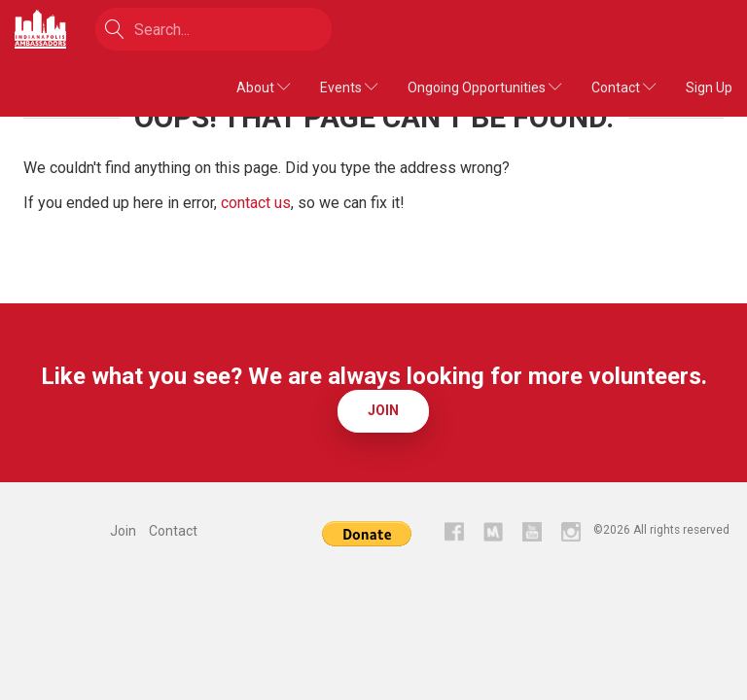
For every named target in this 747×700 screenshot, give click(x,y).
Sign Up (709, 87)
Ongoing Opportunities (485, 87)
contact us (256, 203)
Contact (624, 87)
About (264, 87)
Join (383, 410)
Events (349, 87)
